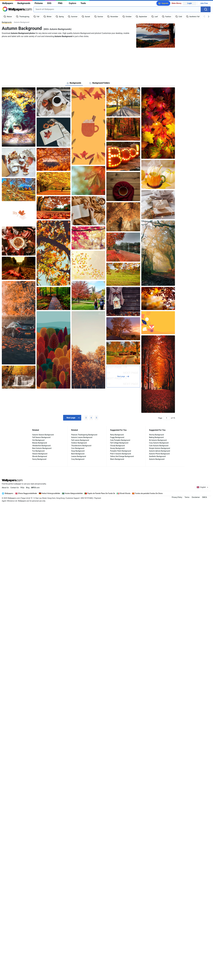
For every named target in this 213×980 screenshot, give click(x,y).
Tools (83, 3)
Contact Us (15, 488)
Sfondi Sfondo (125, 493)
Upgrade (165, 3)
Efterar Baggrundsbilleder (28, 493)
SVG (49, 3)
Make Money (177, 3)
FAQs (22, 488)
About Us (5, 488)
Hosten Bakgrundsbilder (74, 493)
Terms (187, 497)
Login (190, 3)
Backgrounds (24, 3)
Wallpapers (8, 3)
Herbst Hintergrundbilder (51, 493)
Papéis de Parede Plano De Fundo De (101, 493)
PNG (60, 3)
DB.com (35, 488)
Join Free (204, 3)
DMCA (205, 497)
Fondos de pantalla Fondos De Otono (149, 493)
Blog (28, 488)
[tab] (74, 83)
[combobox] (117, 9)
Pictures (39, 3)
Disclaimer (196, 497)
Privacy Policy (177, 497)
